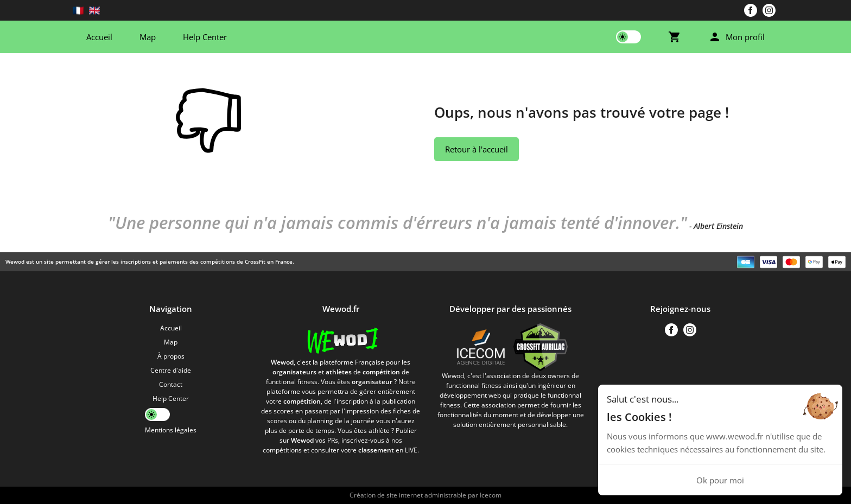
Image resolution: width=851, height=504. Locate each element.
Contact (171, 384)
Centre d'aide (171, 370)
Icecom (491, 495)
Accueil (99, 37)
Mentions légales (171, 430)
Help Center (205, 37)
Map (148, 37)
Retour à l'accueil (477, 149)
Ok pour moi (720, 480)
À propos (171, 356)
